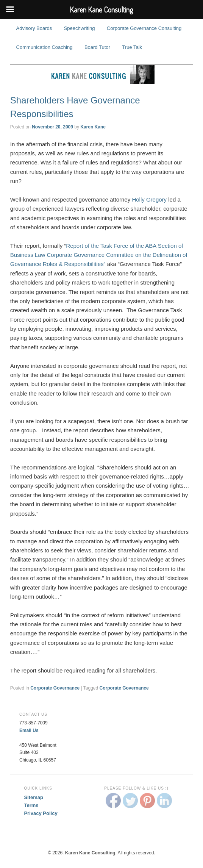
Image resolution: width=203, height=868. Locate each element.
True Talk (132, 47)
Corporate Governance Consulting (144, 28)
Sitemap (34, 797)
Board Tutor (97, 47)
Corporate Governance (55, 688)
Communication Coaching (45, 47)
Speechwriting (80, 28)
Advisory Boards (34, 28)
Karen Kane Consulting (101, 74)
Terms (31, 805)
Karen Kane (93, 127)
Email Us (29, 730)
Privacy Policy (41, 813)
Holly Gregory (149, 199)
